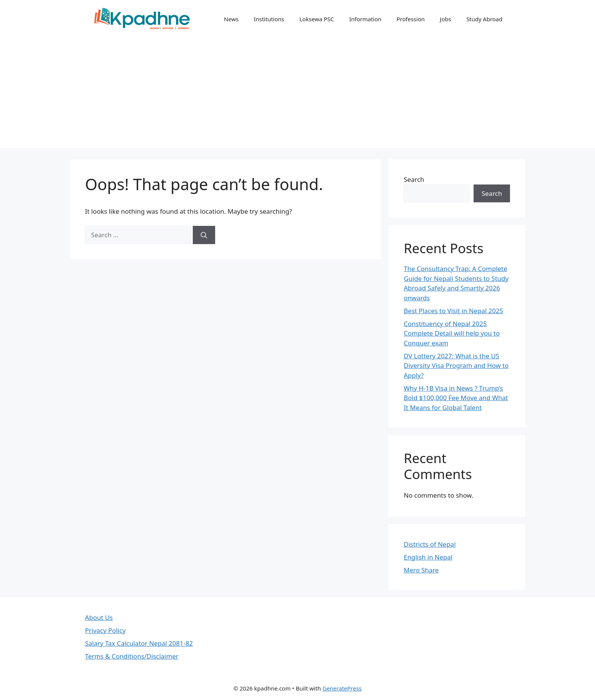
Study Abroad (484, 19)
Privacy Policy (105, 630)
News (231, 19)
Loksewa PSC (317, 19)
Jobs (445, 19)
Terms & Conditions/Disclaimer (132, 656)
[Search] (204, 235)
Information (365, 19)
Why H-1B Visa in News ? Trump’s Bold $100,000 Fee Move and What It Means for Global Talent (456, 398)
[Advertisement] (297, 95)
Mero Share (421, 570)
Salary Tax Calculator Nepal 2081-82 (139, 643)
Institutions (269, 19)
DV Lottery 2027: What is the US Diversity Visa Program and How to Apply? (456, 366)
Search (414, 179)
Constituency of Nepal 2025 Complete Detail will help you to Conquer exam (452, 333)
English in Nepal (428, 557)
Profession (411, 19)
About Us (99, 617)
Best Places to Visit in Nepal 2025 (453, 311)
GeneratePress (342, 688)
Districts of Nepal (430, 544)
